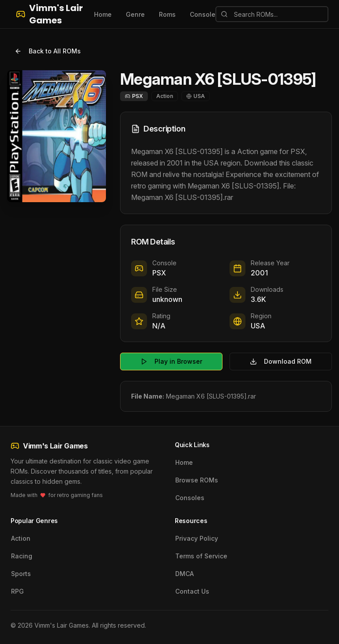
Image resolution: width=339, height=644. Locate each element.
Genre (135, 14)
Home (103, 14)
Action (21, 538)
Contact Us (192, 591)
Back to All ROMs (48, 51)
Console (203, 14)
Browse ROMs (197, 480)
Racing (22, 556)
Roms (167, 14)
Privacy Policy (197, 538)
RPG (17, 591)
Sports (21, 574)
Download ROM (281, 361)
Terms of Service (201, 556)
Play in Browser (171, 361)
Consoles (190, 498)
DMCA (185, 574)
